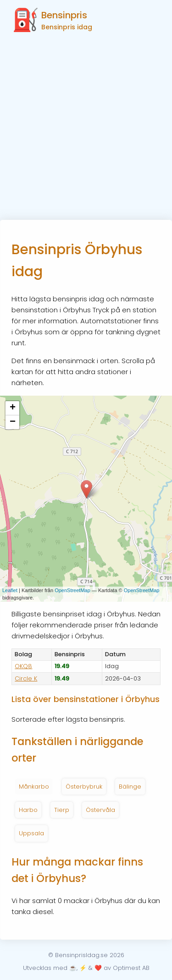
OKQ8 (23, 666)
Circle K (26, 678)
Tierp (62, 810)
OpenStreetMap (72, 590)
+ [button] (13, 408)
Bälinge (130, 787)
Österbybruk (84, 787)
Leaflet (10, 590)
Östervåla (100, 810)
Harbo (28, 810)
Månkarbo (34, 787)
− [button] (13, 422)
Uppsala (31, 833)
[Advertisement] (86, 129)
